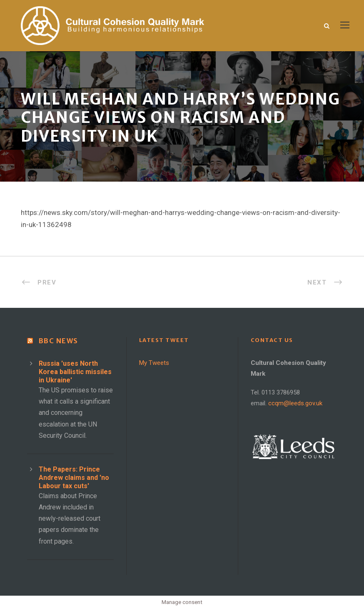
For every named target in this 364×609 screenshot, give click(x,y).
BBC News (59, 341)
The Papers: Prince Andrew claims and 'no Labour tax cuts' (74, 478)
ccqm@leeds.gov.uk (295, 403)
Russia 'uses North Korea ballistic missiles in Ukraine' (75, 372)
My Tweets (154, 363)
